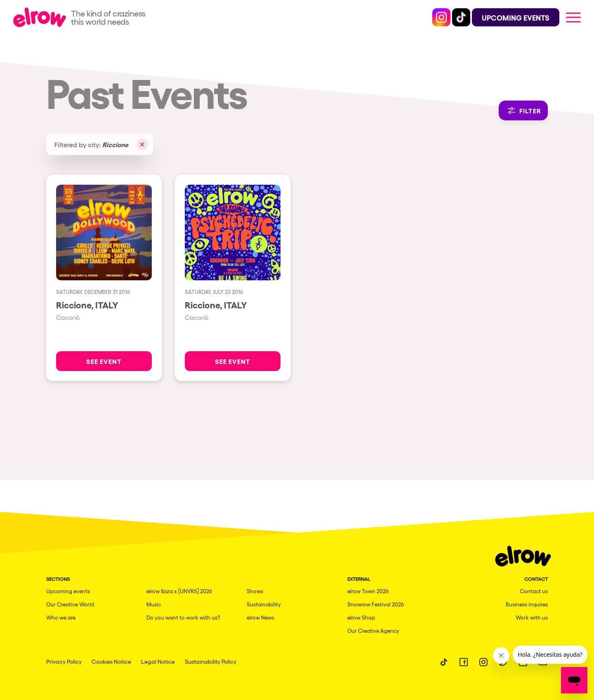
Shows (255, 591)
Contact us (534, 591)
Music (154, 604)
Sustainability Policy (211, 661)
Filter (523, 110)
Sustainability (264, 604)
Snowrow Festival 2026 (376, 604)
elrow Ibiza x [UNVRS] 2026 (179, 591)
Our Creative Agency (373, 631)
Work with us (532, 617)
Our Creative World (70, 604)
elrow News (260, 617)
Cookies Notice (111, 661)
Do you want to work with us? (183, 617)
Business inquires (527, 604)
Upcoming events (68, 591)
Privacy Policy (64, 661)
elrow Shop (361, 617)
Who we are (61, 617)
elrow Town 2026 (368, 591)
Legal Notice (158, 661)
